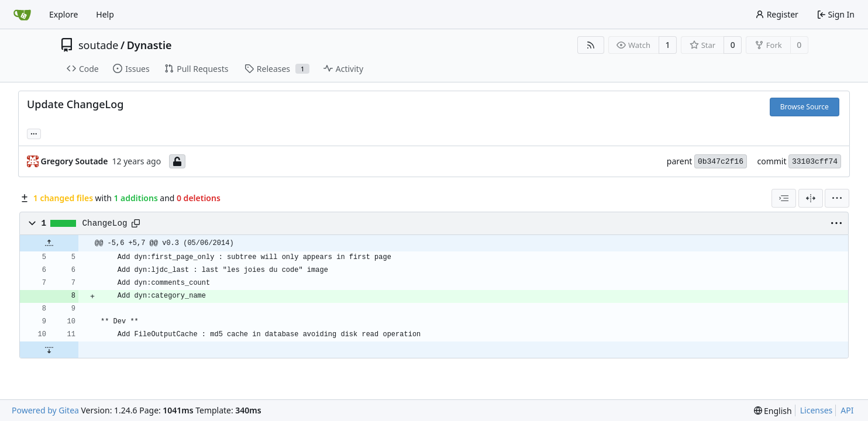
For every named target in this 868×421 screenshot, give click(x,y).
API (847, 410)
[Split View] (811, 198)
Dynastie (149, 45)
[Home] (22, 15)
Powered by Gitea (45, 410)
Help (105, 14)
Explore (63, 14)
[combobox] (784, 198)
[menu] (837, 198)
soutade (98, 45)
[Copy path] (136, 223)
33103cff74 (815, 162)
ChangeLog (105, 223)
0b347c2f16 (721, 162)
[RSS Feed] (591, 45)
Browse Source (805, 107)
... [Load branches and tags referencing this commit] (34, 133)
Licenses (817, 410)
